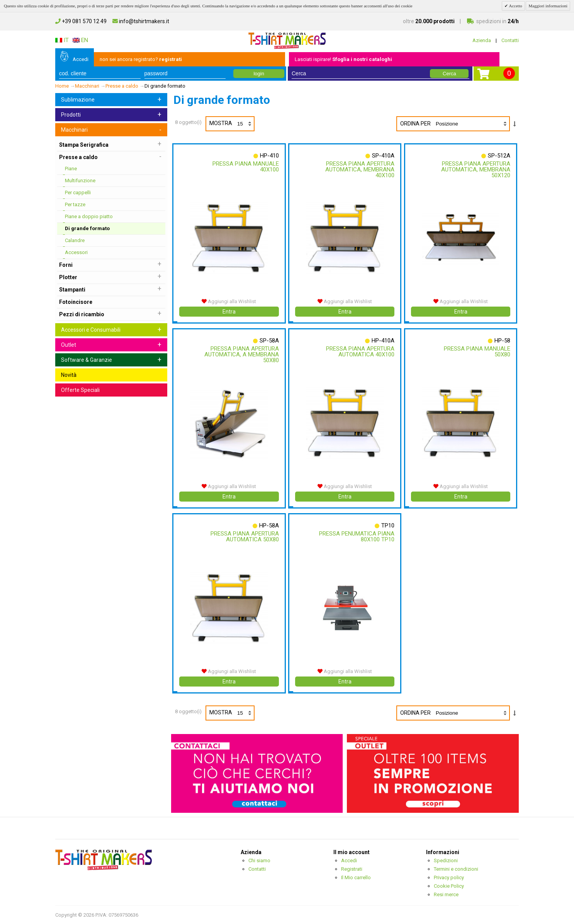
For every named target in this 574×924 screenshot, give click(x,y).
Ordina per (415, 124)
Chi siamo (259, 860)
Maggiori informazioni (548, 6)
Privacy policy (449, 877)
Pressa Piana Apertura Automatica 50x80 (244, 537)
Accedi (81, 59)
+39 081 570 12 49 (81, 21)
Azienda (482, 40)
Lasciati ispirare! (343, 59)
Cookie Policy (449, 886)
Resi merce (446, 894)
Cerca (449, 74)
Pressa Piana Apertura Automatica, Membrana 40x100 (359, 170)
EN (80, 40)
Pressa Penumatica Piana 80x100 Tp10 (356, 537)
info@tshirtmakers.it (141, 21)
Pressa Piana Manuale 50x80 (476, 352)
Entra (229, 312)
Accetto (515, 6)
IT (62, 40)
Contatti (510, 40)
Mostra (232, 124)
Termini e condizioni (456, 869)
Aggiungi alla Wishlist (229, 301)
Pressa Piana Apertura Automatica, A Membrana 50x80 (240, 354)
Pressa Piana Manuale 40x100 (245, 167)
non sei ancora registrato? (141, 59)
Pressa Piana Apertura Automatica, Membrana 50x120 (475, 170)
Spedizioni (446, 860)
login (259, 74)
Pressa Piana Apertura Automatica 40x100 (359, 352)
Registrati (352, 869)
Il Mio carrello (356, 877)
